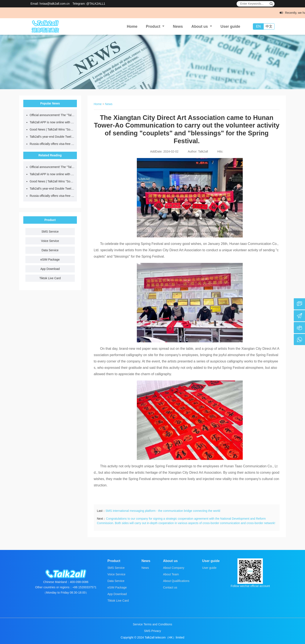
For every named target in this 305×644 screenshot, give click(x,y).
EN (258, 26)
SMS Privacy (152, 631)
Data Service (50, 250)
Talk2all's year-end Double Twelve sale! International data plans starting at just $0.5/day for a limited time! (52, 137)
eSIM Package (50, 260)
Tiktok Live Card (50, 278)
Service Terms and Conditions (152, 624)
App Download (50, 269)
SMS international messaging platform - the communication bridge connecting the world (163, 511)
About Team (171, 574)
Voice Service (50, 241)
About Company (174, 568)
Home (132, 26)
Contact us (170, 587)
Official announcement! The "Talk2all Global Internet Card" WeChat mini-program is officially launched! (52, 115)
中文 (269, 26)
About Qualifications (176, 581)
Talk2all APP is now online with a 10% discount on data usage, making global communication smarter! (52, 122)
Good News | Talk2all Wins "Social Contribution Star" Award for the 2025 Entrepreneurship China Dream (52, 129)
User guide (230, 26)
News (178, 26)
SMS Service (50, 232)
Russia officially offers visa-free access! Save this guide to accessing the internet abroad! (52, 144)
